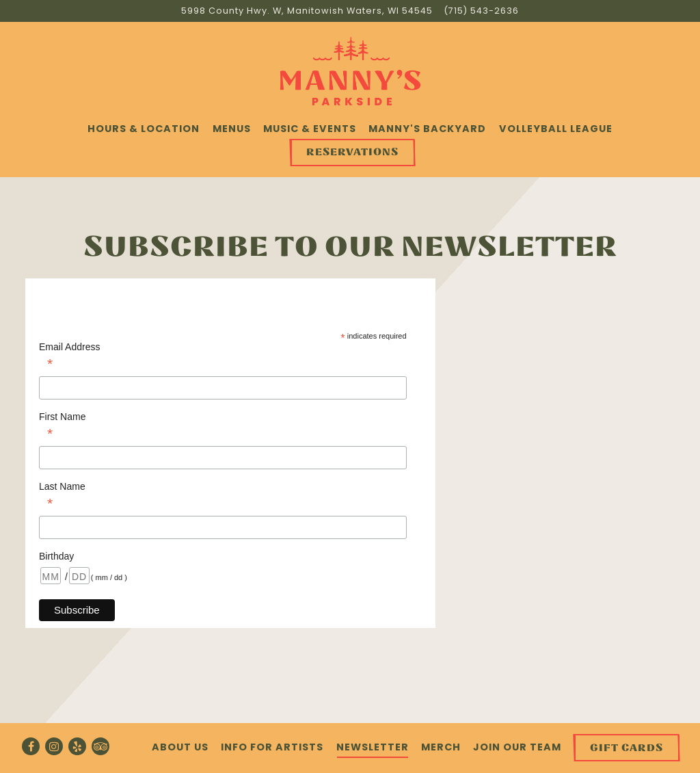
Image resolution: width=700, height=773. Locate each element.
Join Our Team (517, 747)
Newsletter (373, 747)
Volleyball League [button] (556, 129)
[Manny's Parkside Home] (350, 70)
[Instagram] (54, 746)
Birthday (58, 556)
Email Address (223, 357)
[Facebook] (31, 746)
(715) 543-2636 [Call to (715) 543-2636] (481, 11)
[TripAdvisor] (100, 746)
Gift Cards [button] (627, 748)
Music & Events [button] (310, 129)
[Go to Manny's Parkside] (307, 11)
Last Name (223, 496)
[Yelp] (77, 746)
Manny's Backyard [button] (427, 129)
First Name (223, 427)
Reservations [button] (352, 152)
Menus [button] (232, 129)
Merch (441, 747)
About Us (180, 747)
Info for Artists (272, 747)
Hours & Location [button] (144, 129)
